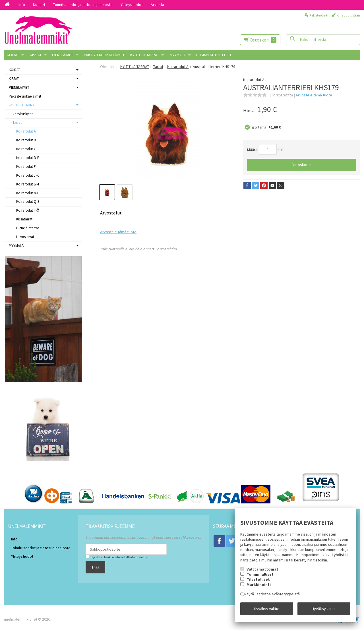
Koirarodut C (26, 149)
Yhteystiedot (132, 5)
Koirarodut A (26, 131)
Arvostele (314, 95)
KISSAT (36, 55)
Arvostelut (111, 213)
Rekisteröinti (319, 15)
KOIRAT (13, 55)
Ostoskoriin (301, 165)
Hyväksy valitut (267, 610)
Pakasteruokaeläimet (104, 55)
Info (22, 5)
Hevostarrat (25, 237)
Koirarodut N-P (28, 193)
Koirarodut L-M (28, 184)
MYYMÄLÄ (178, 55)
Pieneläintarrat (28, 228)
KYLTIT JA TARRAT (145, 55)
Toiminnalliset (260, 577)
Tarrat (17, 122)
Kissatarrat (24, 219)
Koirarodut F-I (27, 167)
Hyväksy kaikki (324, 610)
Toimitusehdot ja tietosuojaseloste (83, 5)
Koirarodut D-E (28, 158)
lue (140, 557)
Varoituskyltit (23, 114)
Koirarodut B (26, 140)
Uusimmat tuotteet (214, 55)
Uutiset (39, 5)
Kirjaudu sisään (348, 15)
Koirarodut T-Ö (28, 210)
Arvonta (157, 5)
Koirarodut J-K (27, 175)
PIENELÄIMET (63, 55)
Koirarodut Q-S (28, 202)
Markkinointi (259, 588)
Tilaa (89, 566)
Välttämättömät (262, 572)
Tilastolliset (258, 583)
